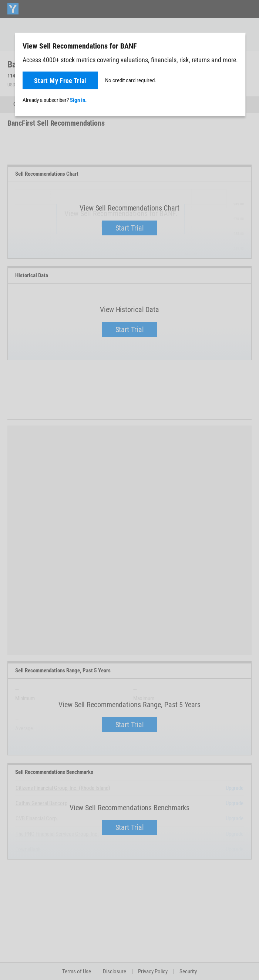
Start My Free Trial (60, 81)
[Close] (236, 46)
